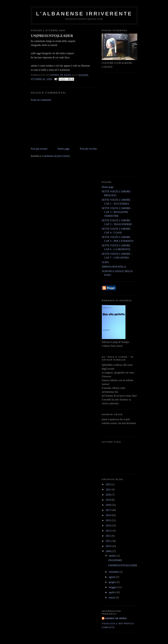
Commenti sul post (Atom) (56, 156)
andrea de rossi (116, 618)
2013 (109, 531)
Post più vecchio (88, 149)
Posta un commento (41, 100)
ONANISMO (115, 560)
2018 (109, 505)
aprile (112, 592)
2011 (108, 541)
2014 (109, 525)
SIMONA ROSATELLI (114, 267)
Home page (64, 149)
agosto (112, 577)
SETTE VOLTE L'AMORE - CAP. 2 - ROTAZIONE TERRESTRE (117, 212)
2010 (109, 546)
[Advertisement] (55, 124)
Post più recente (39, 149)
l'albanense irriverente (84, 14)
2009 (109, 551)
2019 (109, 500)
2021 (109, 490)
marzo (112, 597)
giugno (113, 582)
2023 (109, 484)
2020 (109, 495)
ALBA (105, 262)
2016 (109, 515)
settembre (114, 572)
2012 (109, 536)
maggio (113, 587)
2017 (109, 510)
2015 (109, 520)
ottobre (113, 556)
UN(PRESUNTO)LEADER (122, 565)
